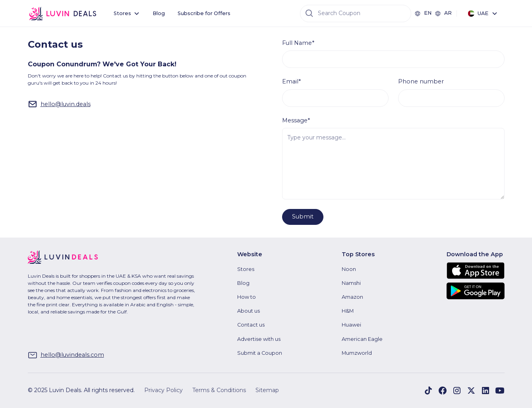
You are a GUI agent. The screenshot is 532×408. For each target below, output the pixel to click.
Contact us (251, 325)
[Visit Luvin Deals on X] (471, 391)
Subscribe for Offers (204, 13)
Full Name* (298, 43)
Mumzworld (357, 353)
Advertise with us (259, 339)
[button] (127, 13)
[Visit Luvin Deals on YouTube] (500, 391)
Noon (349, 269)
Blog (159, 13)
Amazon (352, 297)
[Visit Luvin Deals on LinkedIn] (486, 391)
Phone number (421, 81)
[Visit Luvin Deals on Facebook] (428, 391)
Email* (291, 81)
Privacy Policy (163, 390)
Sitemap (267, 390)
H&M (348, 311)
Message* (296, 120)
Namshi (351, 283)
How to (247, 297)
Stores (246, 269)
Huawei (351, 325)
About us (249, 311)
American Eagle (362, 339)
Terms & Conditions (219, 390)
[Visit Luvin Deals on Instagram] (457, 391)
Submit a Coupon (260, 353)
